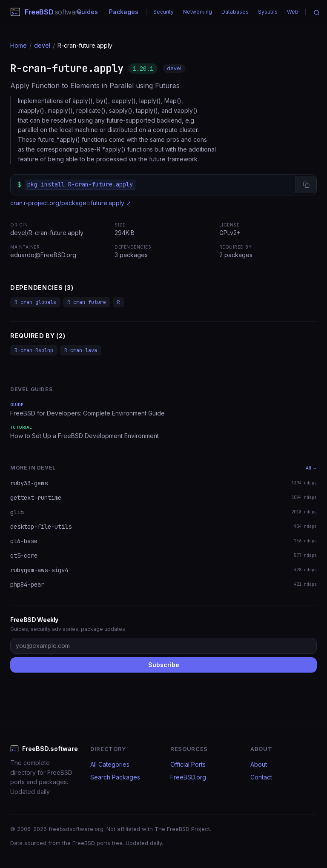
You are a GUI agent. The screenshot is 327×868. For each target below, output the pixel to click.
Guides (87, 12)
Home (19, 45)
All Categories (110, 764)
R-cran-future (87, 302)
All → (311, 468)
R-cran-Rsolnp (34, 350)
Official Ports (188, 764)
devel (42, 45)
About (259, 764)
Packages (124, 12)
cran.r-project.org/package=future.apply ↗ (71, 203)
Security (163, 12)
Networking (198, 12)
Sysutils (268, 12)
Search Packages (115, 777)
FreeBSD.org (188, 777)
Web (293, 12)
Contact (261, 777)
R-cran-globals (35, 302)
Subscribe (164, 665)
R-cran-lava (81, 350)
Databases (235, 12)
